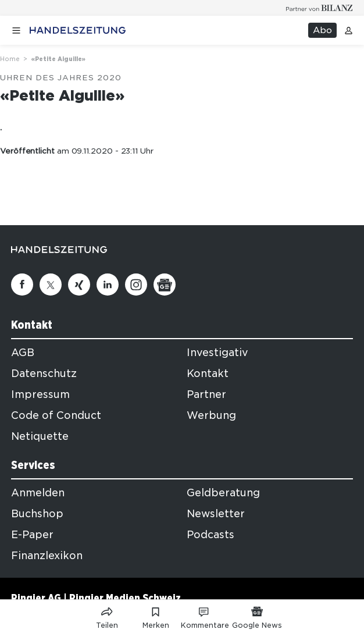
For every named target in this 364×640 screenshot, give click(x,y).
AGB (23, 353)
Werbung (211, 415)
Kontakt (208, 374)
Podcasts (210, 535)
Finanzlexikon (47, 556)
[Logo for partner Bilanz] (320, 8)
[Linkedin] (108, 285)
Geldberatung (223, 493)
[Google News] (165, 285)
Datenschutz (44, 374)
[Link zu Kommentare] (205, 616)
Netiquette (40, 436)
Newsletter (216, 514)
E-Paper (32, 535)
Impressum (40, 394)
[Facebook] (22, 285)
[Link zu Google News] (257, 616)
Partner (206, 394)
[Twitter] (51, 285)
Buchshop (37, 514)
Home (10, 59)
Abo (322, 30)
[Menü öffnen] (16, 31)
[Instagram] (136, 285)
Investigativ (217, 353)
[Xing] (79, 285)
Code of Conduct (56, 415)
